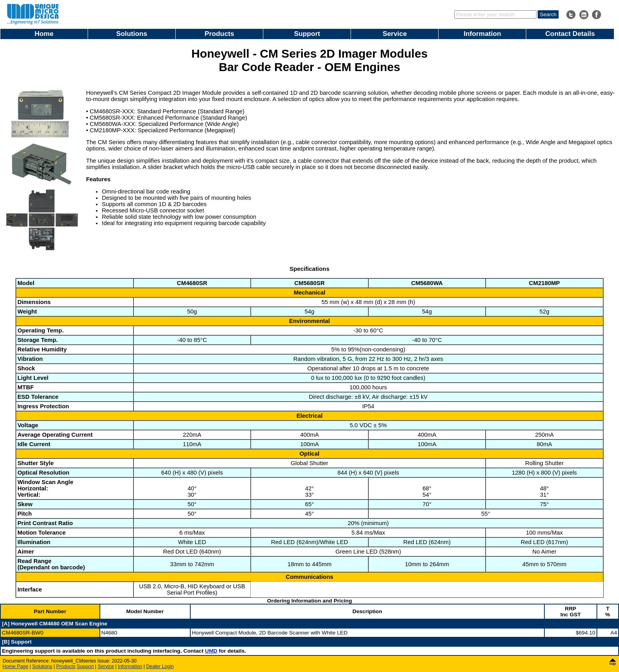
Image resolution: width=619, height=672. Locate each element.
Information (482, 34)
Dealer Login (160, 666)
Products (219, 34)
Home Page (16, 666)
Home (44, 34)
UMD (211, 651)
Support (307, 34)
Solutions (132, 34)
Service (395, 34)
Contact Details (570, 34)
